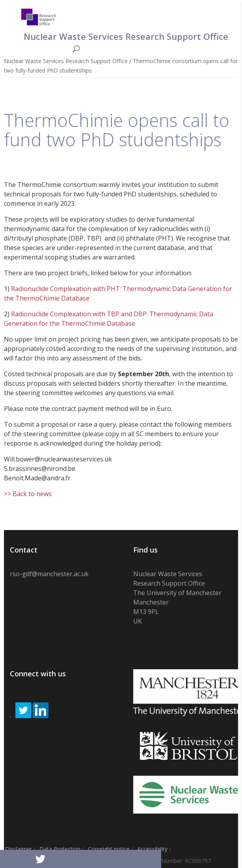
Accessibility (152, 849)
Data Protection (60, 849)
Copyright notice (109, 849)
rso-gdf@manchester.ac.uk (49, 574)
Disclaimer (19, 849)
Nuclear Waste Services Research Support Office (66, 61)
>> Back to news (28, 494)
